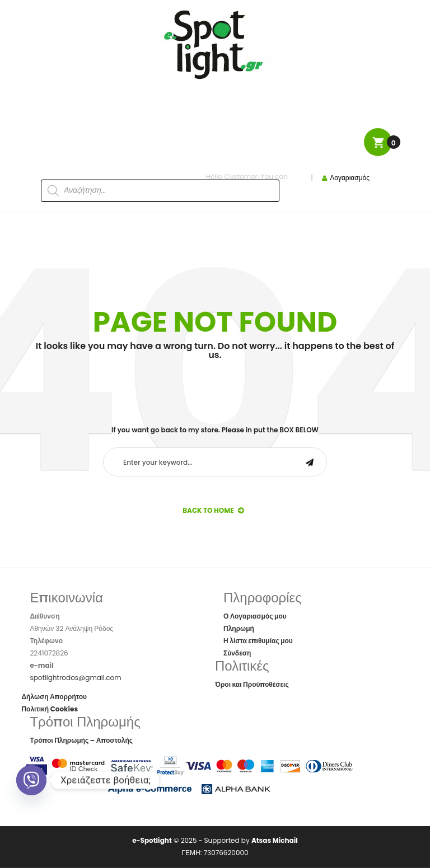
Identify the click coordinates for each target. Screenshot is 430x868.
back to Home (213, 510)
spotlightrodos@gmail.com (75, 678)
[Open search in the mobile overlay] (133, 172)
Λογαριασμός (350, 178)
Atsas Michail (275, 840)
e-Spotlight (152, 840)
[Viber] (31, 780)
